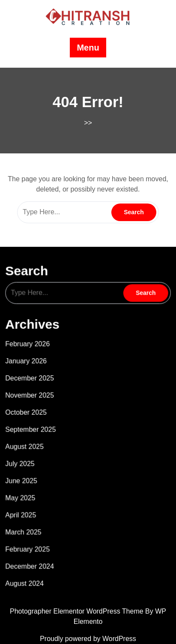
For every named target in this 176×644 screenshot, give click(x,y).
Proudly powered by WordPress (88, 639)
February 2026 (31, 346)
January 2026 (30, 362)
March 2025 (27, 523)
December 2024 (33, 555)
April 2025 (25, 506)
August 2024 (28, 571)
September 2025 (34, 426)
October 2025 (30, 410)
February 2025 (31, 539)
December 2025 (33, 378)
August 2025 (28, 442)
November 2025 (33, 394)
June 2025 (25, 474)
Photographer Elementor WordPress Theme (78, 611)
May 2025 (24, 491)
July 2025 (24, 458)
